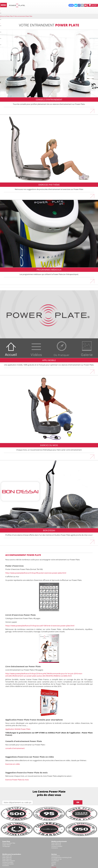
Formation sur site (56, 859)
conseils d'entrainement (15, 748)
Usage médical (6, 845)
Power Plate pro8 (56, 843)
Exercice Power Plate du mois (17, 780)
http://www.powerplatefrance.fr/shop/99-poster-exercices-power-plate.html (36, 573)
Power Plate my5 (7, 857)
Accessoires (55, 848)
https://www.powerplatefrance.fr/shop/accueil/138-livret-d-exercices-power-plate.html (40, 626)
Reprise (54, 864)
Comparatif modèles (8, 864)
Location (54, 862)
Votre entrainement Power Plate (23, 16)
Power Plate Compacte (9, 861)
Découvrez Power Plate (6, 16)
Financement (55, 861)
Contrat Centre (56, 856)
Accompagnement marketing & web (62, 857)
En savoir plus (49, 110)
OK (78, 802)
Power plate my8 (7, 856)
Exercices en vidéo (13, 764)
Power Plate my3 (7, 859)
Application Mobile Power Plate (18, 729)
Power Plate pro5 (56, 845)
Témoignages (6, 846)
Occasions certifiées (57, 846)
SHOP (93, 5)
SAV (52, 866)
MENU (3, 5)
